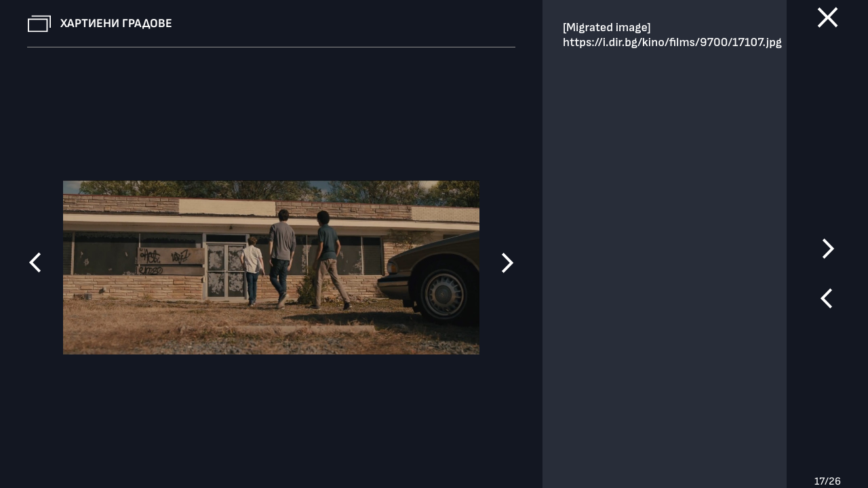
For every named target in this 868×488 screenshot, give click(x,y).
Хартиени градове (116, 23)
